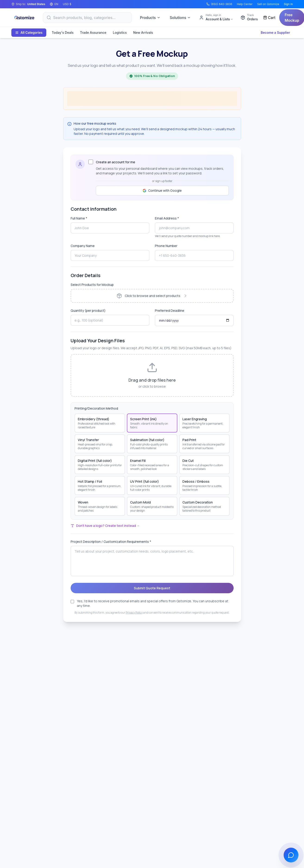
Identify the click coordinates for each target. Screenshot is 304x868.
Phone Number (166, 246)
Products (150, 18)
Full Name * (79, 218)
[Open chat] (291, 855)
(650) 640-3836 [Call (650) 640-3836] (219, 4)
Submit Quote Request (152, 588)
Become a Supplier (275, 32)
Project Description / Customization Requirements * (111, 542)
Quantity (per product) (88, 310)
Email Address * (167, 218)
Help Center (245, 4)
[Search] (87, 18)
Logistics (120, 32)
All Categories (29, 32)
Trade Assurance (93, 32)
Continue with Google (162, 190)
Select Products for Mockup (92, 285)
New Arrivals (143, 32)
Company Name (83, 246)
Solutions (180, 18)
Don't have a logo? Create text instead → (105, 526)
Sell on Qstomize (268, 4)
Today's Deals (63, 32)
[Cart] (269, 18)
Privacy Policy (134, 613)
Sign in (288, 4)
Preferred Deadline (170, 310)
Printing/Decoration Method (96, 408)
